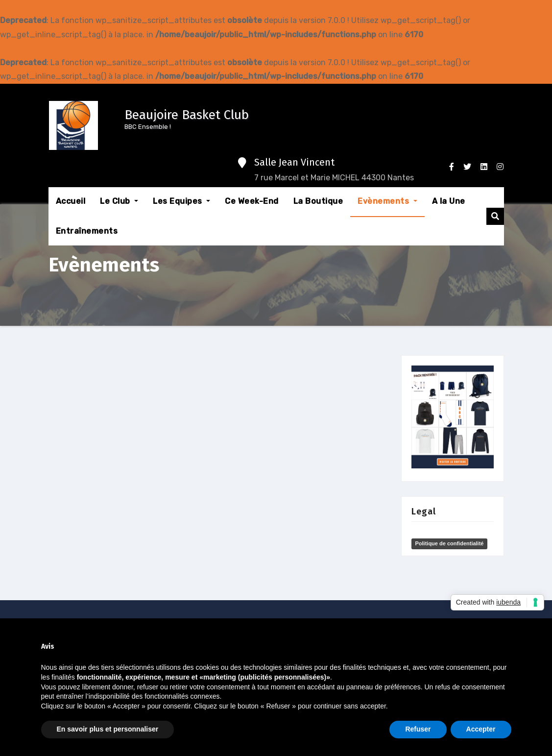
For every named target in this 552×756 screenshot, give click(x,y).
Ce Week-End (252, 201)
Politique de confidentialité (450, 543)
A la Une (449, 201)
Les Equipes (181, 201)
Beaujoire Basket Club (187, 115)
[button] (495, 216)
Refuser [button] (418, 729)
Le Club (119, 201)
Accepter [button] (481, 729)
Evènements (387, 201)
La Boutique (318, 201)
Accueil (71, 201)
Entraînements (87, 231)
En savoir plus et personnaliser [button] (108, 729)
